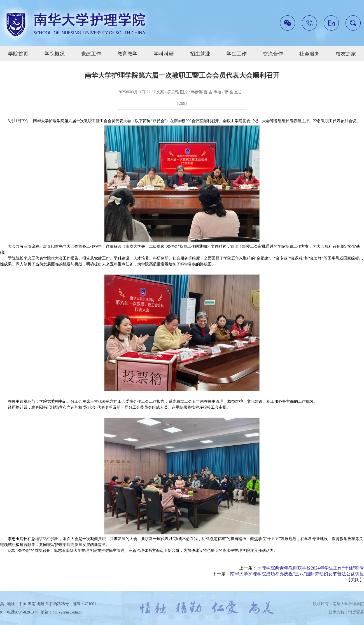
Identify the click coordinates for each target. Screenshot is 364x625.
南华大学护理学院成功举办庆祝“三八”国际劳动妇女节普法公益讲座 (297, 574)
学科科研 (164, 54)
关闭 (355, 580)
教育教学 (127, 54)
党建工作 (91, 54)
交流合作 (273, 54)
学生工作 (237, 54)
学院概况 (55, 54)
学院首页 (18, 54)
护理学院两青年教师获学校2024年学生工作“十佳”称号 (311, 568)
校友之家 (346, 54)
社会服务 (309, 54)
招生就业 (200, 54)
